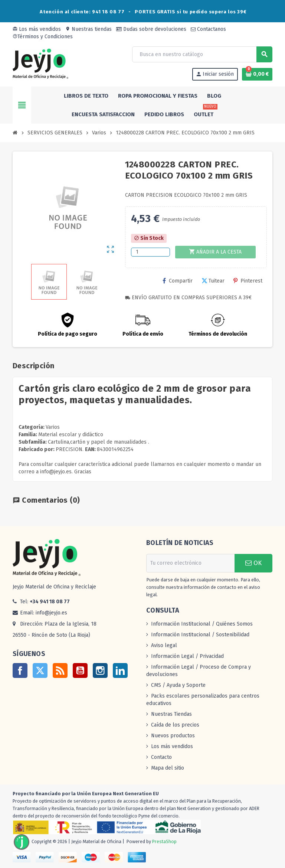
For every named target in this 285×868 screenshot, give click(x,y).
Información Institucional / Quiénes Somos (202, 624)
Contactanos (208, 29)
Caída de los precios (175, 725)
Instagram (100, 670)
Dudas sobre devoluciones (151, 29)
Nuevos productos (173, 736)
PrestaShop (164, 841)
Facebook (20, 670)
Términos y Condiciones (43, 37)
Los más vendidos (37, 29)
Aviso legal (164, 645)
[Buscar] (202, 54)
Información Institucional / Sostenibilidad (200, 635)
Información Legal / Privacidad (187, 656)
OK (253, 563)
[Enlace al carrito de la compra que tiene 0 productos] (257, 74)
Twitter (40, 670)
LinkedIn (120, 670)
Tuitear (213, 281)
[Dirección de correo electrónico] (190, 563)
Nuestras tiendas (89, 29)
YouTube (80, 670)
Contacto (161, 757)
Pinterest (248, 281)
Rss (60, 670)
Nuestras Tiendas (171, 714)
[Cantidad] (150, 252)
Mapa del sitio (168, 768)
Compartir (178, 281)
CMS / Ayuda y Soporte (178, 685)
